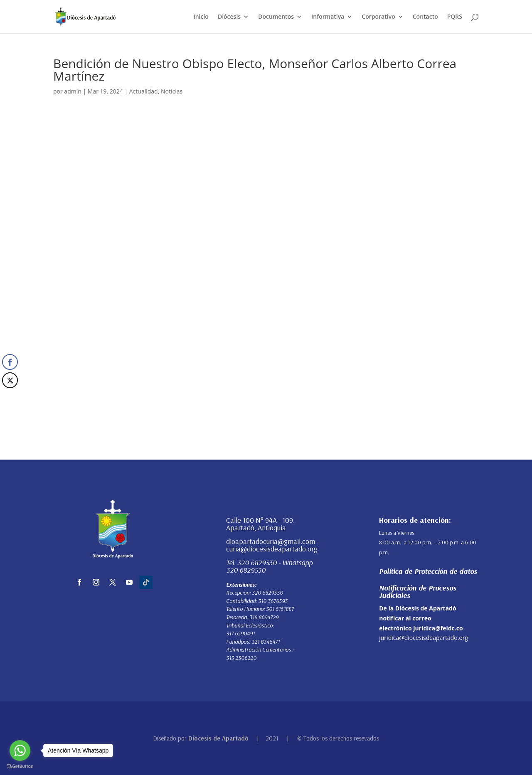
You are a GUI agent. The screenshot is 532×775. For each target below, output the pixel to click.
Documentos (276, 17)
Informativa (328, 17)
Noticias (172, 91)
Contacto (425, 17)
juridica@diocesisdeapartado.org (424, 638)
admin (73, 91)
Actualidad (144, 91)
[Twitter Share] (10, 380)
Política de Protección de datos (428, 571)
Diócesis (229, 17)
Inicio (201, 17)
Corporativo (378, 17)
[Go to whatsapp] (20, 750)
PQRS (455, 17)
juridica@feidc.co (438, 628)
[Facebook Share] (10, 362)
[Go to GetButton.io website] (20, 766)
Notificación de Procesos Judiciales (418, 592)
